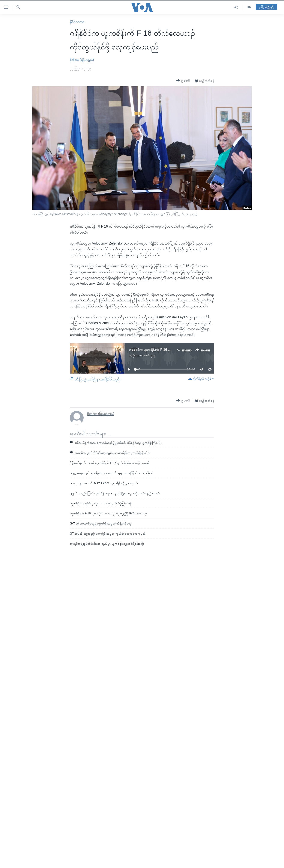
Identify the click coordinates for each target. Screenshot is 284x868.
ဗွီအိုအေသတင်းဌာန (144, 355)
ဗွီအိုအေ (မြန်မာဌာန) (82, 60)
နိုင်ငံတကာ (77, 22)
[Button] (183, 81)
